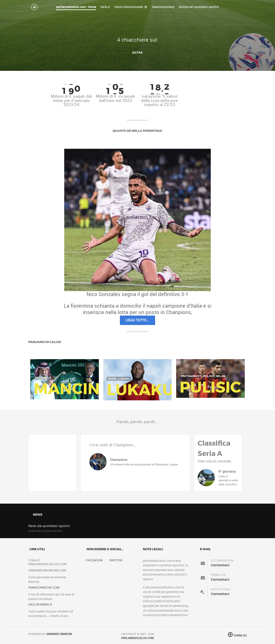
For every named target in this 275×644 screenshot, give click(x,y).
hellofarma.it (40, 605)
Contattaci (220, 565)
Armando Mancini (59, 634)
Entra (138, 53)
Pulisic (210, 387)
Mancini (69, 389)
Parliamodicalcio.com (137, 638)
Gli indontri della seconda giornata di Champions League (144, 464)
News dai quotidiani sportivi (49, 526)
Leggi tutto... (137, 320)
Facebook (94, 560)
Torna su (237, 636)
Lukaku (140, 390)
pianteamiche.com (44, 588)
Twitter (116, 560)
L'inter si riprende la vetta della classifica (228, 480)
